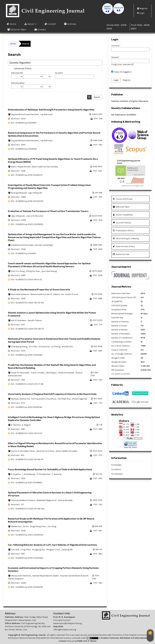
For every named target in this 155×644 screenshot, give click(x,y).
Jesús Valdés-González (66, 451)
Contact (40, 29)
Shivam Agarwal (80, 399)
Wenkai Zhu (67, 347)
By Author (59, 73)
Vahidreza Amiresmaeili (22, 245)
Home (11, 24)
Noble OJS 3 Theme (86, 641)
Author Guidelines (123, 215)
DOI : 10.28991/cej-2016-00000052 (27, 201)
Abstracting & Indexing (126, 238)
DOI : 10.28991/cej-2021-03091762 (26, 407)
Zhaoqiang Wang (19, 347)
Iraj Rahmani (46, 114)
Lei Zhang (56, 347)
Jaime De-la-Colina (45, 451)
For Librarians (117, 474)
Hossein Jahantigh (44, 245)
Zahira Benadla (65, 500)
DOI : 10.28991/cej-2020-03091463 (27, 558)
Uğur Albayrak (18, 216)
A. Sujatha (16, 474)
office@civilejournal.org (65, 630)
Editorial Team (17, 29)
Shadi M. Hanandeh (20, 373)
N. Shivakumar (44, 474)
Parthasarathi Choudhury (44, 399)
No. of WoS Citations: (121, 346)
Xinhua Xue (44, 347)
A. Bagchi (26, 425)
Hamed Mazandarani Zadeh (46, 576)
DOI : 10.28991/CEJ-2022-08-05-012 (27, 303)
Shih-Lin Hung (18, 271)
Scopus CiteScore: (120, 350)
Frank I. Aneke (38, 373)
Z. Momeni (16, 425)
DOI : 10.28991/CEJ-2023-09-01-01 (26, 433)
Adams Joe (59, 294)
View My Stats (130, 447)
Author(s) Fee (121, 254)
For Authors (116, 469)
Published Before (18, 83)
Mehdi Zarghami (16, 579)
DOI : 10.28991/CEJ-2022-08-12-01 (26, 280)
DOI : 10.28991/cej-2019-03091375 (27, 175)
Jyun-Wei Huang (49, 271)
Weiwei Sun (17, 526)
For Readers (116, 465)
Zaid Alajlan (51, 373)
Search (97, 97)
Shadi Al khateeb (66, 373)
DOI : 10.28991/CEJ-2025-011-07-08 (27, 384)
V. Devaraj (57, 474)
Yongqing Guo (39, 550)
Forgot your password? (123, 64)
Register (142, 8)
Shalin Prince (72, 294)
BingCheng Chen (38, 526)
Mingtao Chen (53, 550)
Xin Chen (33, 347)
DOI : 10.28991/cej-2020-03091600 (27, 224)
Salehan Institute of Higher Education (130, 101)
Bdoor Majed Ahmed (21, 167)
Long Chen (26, 550)
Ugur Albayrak (35, 193)
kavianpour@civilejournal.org (67, 623)
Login (141, 13)
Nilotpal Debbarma (21, 399)
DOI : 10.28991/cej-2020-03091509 (27, 535)
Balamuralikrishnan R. (42, 294)
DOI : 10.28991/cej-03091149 (24, 149)
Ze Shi (26, 526)
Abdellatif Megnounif (47, 500)
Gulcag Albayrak (19, 193)
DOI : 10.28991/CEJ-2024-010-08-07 (27, 329)
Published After (17, 73)
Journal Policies (122, 223)
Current (50, 24)
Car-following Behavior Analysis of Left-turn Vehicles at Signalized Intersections (52, 545)
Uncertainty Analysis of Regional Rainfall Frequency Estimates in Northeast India (52, 394)
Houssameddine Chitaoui (23, 500)
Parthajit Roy (64, 399)
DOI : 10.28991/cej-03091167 (24, 123)
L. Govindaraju (29, 474)
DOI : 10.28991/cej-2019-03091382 (27, 355)
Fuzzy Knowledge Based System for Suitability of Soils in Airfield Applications (50, 470)
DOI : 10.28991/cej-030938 (23, 253)
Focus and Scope (123, 199)
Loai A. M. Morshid (35, 216)
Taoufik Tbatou (35, 320)
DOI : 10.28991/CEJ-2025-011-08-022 (28, 509)
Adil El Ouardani (19, 320)
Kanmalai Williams (20, 294)
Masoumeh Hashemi (21, 576)
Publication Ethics (123, 231)
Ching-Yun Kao (33, 271)
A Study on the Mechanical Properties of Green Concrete (39, 290)
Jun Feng (52, 526)
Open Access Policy (124, 246)
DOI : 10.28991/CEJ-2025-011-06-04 (27, 459)
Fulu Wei (15, 550)
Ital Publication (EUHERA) (124, 115)
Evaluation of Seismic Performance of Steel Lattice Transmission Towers (48, 211)
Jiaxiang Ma (67, 550)
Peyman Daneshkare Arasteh (75, 576)
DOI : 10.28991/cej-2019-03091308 (27, 587)
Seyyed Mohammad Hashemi (25, 114)
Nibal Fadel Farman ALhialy (45, 167)
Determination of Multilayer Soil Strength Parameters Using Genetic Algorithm (51, 110)
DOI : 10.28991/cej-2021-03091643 (27, 483)
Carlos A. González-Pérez (23, 451)
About (29, 24)
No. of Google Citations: (122, 354)
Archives (70, 24)
